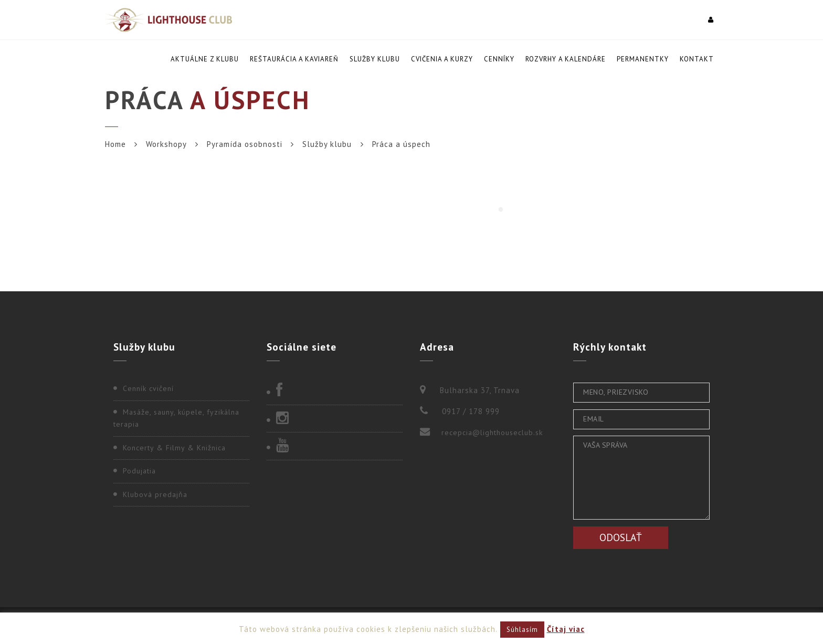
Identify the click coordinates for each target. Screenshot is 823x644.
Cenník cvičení (148, 388)
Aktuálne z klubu (205, 59)
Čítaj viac (566, 629)
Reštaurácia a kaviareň (294, 59)
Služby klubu (375, 59)
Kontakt (697, 59)
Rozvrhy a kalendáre (566, 59)
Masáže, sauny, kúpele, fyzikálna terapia (176, 418)
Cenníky (499, 59)
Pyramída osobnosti (245, 144)
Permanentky (643, 59)
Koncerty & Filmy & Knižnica (174, 448)
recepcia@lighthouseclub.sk (492, 432)
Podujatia (139, 471)
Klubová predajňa (155, 494)
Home (115, 144)
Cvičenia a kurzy (442, 59)
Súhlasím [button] (522, 630)
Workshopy (166, 144)
